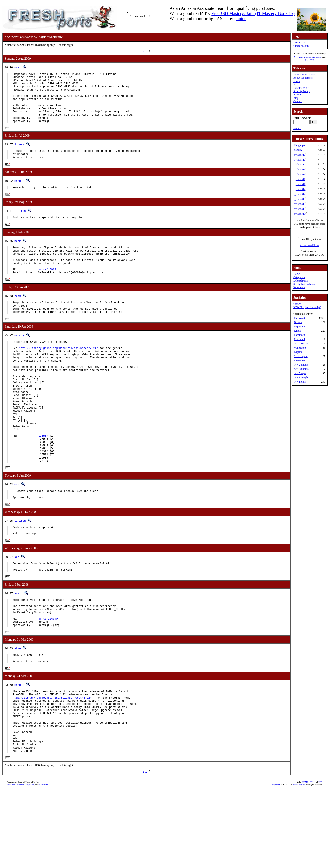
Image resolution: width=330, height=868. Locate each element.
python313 (300, 199)
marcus (19, 194)
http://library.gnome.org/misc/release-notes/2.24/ (59, 374)
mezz (18, 67)
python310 (300, 155)
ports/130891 (48, 289)
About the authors (303, 78)
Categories (299, 277)
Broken (298, 322)
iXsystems (316, 57)
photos (240, 19)
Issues (297, 81)
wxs (17, 534)
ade (17, 611)
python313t (300, 214)
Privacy (297, 95)
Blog (296, 98)
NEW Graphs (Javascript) (307, 307)
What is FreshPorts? (304, 74)
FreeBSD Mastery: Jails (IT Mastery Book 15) (253, 13)
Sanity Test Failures (304, 284)
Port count (300, 318)
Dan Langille (299, 863)
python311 (300, 169)
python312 (300, 184)
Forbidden (299, 335)
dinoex (19, 155)
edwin (18, 650)
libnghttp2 (299, 146)
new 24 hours (301, 365)
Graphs (297, 304)
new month (300, 382)
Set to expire (301, 356)
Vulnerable (300, 348)
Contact (297, 101)
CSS (311, 861)
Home (297, 274)
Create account (301, 46)
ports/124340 (48, 680)
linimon (20, 225)
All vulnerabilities (310, 245)
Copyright (275, 863)
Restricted (299, 339)
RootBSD (310, 60)
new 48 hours (301, 369)
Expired (298, 352)
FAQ (296, 85)
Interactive (300, 360)
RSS (320, 861)
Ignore (297, 331)
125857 (43, 480)
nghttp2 (298, 150)
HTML (305, 861)
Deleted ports (300, 281)
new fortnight (301, 377)
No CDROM (301, 343)
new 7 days (300, 373)
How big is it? (301, 88)
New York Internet (302, 57)
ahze (18, 711)
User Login (299, 42)
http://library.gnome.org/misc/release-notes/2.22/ (52, 764)
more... (297, 128)
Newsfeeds (299, 287)
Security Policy (302, 91)
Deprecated (300, 326)
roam (18, 317)
